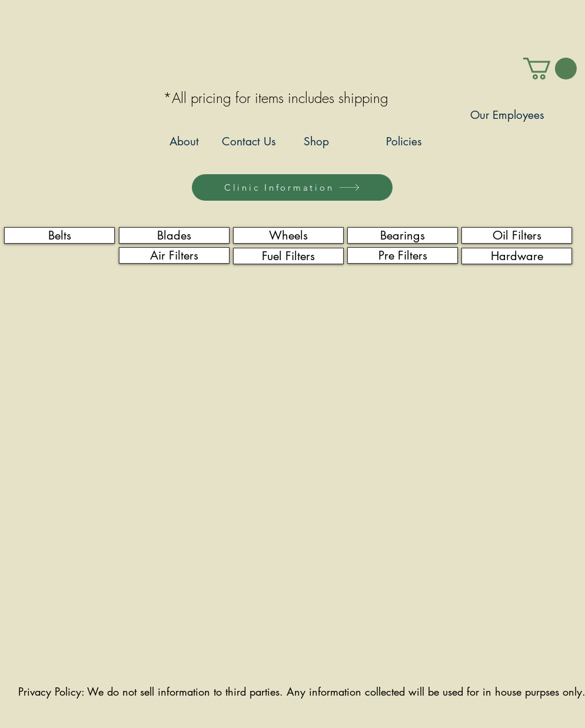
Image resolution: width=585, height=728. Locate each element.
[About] (184, 142)
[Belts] (59, 235)
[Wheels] (288, 235)
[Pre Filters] (403, 255)
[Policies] (404, 142)
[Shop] (316, 142)
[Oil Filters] (517, 235)
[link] (550, 69)
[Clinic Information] (292, 187)
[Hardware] (517, 256)
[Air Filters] (174, 255)
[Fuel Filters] (288, 256)
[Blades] (174, 235)
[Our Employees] (507, 116)
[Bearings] (403, 235)
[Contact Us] (249, 142)
